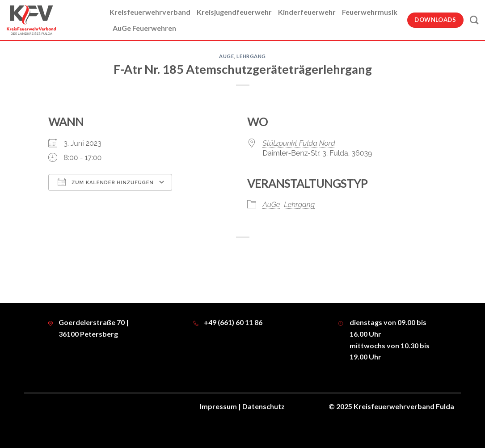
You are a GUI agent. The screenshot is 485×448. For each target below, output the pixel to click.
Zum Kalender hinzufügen (106, 182)
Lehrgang (251, 56)
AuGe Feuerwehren (144, 28)
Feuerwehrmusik (370, 12)
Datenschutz (264, 406)
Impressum (218, 406)
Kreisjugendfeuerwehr (234, 12)
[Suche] (474, 20)
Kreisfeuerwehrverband (150, 12)
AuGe (226, 56)
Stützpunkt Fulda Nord (299, 143)
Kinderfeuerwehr (307, 12)
